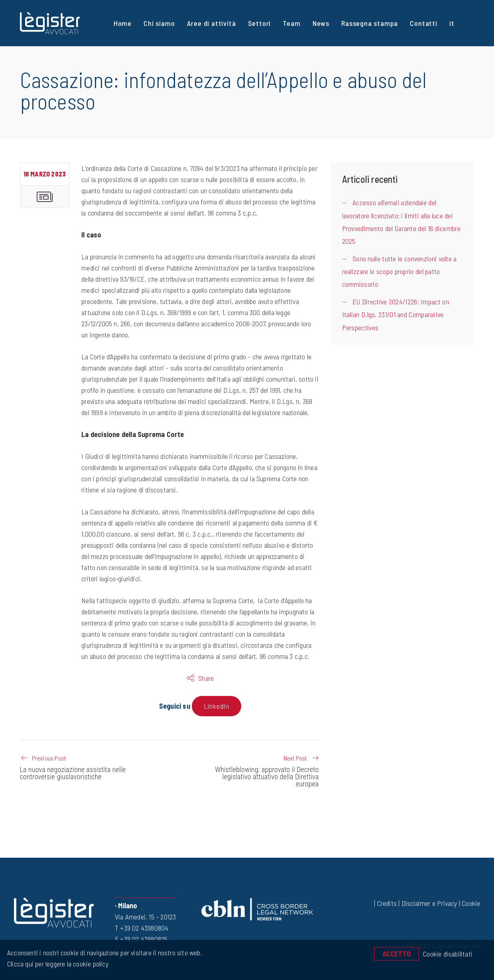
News (321, 23)
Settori (260, 23)
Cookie (471, 903)
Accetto (397, 954)
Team (291, 23)
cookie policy (90, 964)
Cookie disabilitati (448, 954)
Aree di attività (212, 23)
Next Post (295, 758)
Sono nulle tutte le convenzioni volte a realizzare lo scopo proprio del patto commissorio (400, 271)
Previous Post (49, 758)
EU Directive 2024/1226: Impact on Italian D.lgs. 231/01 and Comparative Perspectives (396, 315)
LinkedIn (216, 706)
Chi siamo (159, 23)
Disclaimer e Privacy (429, 903)
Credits (387, 903)
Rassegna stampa (370, 23)
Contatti (423, 23)
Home (123, 23)
